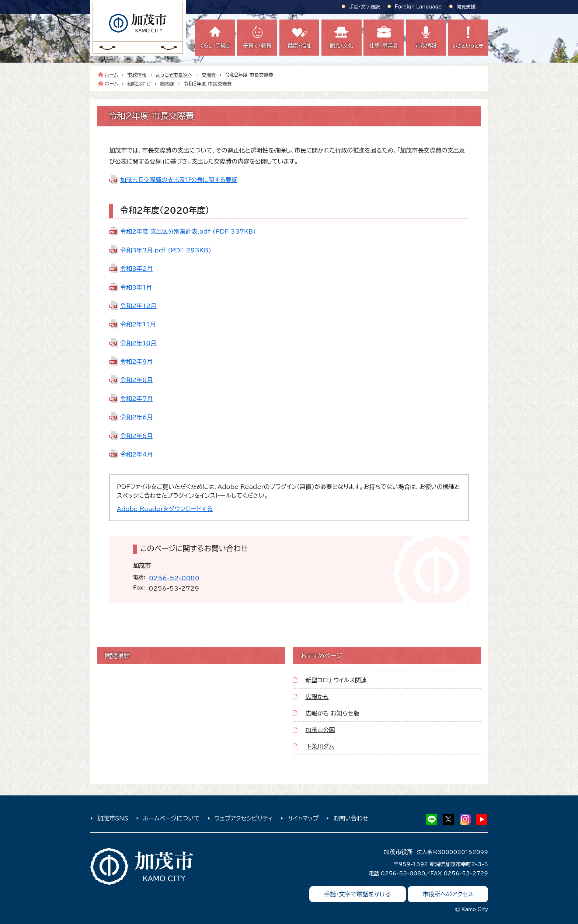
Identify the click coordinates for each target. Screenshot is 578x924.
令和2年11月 (138, 324)
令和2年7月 (136, 399)
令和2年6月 (136, 417)
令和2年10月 (138, 343)
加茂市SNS (113, 818)
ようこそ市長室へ (174, 75)
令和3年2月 (136, 269)
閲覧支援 (466, 7)
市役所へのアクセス (448, 894)
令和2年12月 (138, 306)
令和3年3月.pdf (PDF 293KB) (166, 250)
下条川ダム (320, 746)
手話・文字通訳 (365, 7)
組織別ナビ (139, 84)
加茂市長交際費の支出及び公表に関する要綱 (179, 180)
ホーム (112, 75)
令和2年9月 (136, 361)
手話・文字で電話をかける (358, 894)
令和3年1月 (136, 287)
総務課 (167, 84)
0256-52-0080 (174, 578)
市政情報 (137, 75)
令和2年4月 (136, 454)
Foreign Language (418, 7)
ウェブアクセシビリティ (244, 818)
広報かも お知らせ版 (332, 713)
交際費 (209, 75)
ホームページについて (171, 818)
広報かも (317, 697)
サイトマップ (303, 818)
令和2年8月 (136, 380)
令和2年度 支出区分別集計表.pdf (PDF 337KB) (188, 231)
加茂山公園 (320, 730)
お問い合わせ (351, 818)
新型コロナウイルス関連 (336, 680)
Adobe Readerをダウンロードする (165, 509)
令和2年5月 (136, 436)
